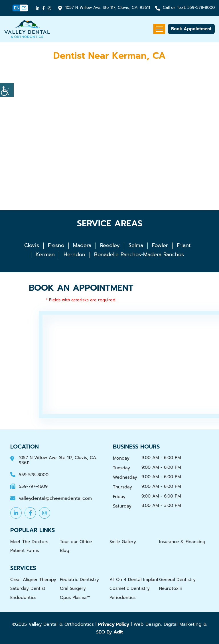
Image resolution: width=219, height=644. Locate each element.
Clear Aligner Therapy (33, 580)
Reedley (110, 245)
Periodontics (122, 598)
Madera (82, 245)
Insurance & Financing (182, 542)
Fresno (56, 245)
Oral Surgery (73, 588)
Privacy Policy (114, 624)
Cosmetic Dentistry (130, 588)
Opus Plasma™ (75, 598)
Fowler (160, 245)
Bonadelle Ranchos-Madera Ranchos (139, 254)
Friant (184, 245)
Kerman (45, 254)
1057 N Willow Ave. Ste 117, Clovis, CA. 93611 (108, 8)
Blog (65, 551)
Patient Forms (25, 551)
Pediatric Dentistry (79, 580)
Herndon (74, 254)
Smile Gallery (123, 542)
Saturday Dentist (28, 588)
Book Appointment (191, 29)
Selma (136, 245)
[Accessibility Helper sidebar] (7, 90)
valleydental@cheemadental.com (55, 499)
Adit (118, 632)
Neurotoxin (171, 588)
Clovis (32, 245)
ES (24, 8)
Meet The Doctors (29, 542)
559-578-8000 (189, 8)
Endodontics (23, 598)
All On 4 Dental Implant (134, 580)
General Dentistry (177, 580)
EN (17, 8)
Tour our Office (76, 542)
